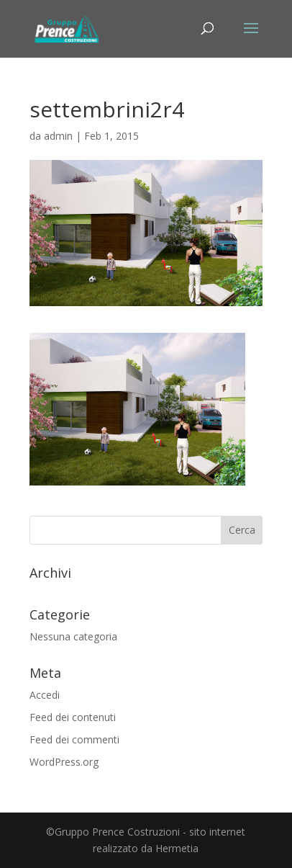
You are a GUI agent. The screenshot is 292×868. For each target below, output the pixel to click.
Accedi (45, 695)
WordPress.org (64, 762)
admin (58, 136)
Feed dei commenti (74, 739)
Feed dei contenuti (73, 717)
